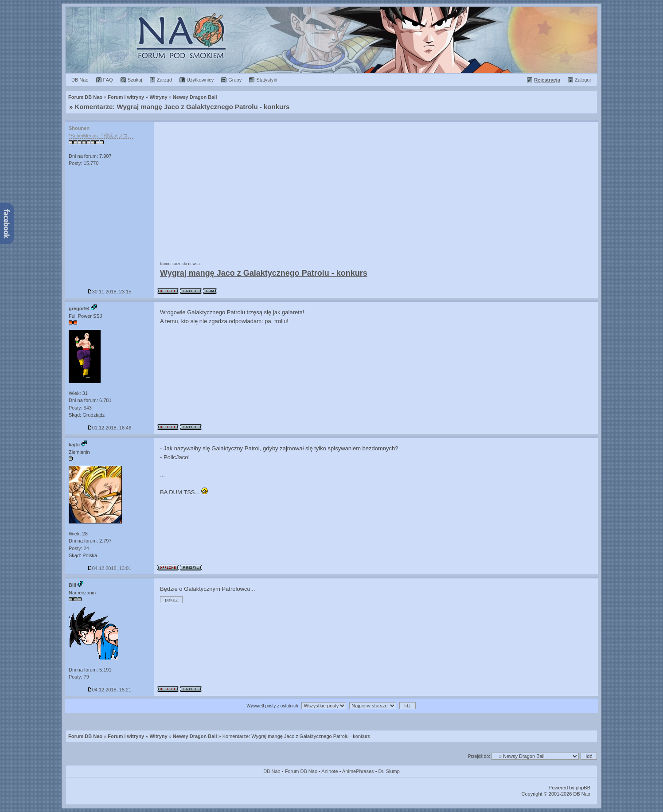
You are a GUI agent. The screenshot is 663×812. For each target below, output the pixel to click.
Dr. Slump (389, 771)
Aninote (330, 771)
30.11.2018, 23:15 (110, 292)
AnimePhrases (358, 771)
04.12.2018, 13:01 (110, 568)
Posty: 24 (79, 548)
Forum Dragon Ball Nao (331, 40)
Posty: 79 (79, 677)
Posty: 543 (80, 408)
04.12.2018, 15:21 (110, 690)
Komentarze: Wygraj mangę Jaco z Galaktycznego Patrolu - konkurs (182, 107)
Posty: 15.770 (84, 163)
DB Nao (272, 771)
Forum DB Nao (85, 736)
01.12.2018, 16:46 (110, 428)
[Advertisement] (376, 188)
